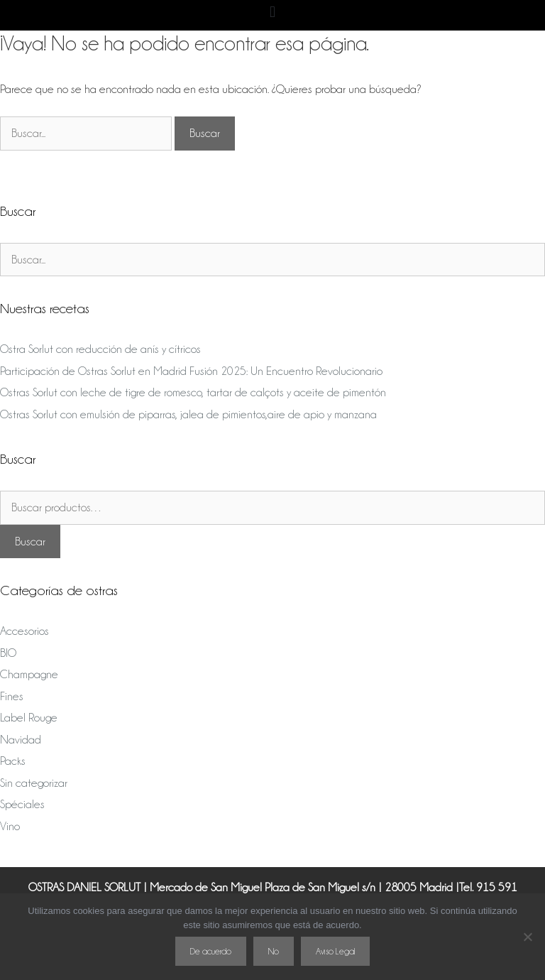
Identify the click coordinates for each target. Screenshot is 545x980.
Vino (10, 826)
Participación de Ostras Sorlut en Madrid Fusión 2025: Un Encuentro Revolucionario (191, 371)
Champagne (29, 674)
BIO (8, 653)
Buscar (30, 541)
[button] (272, 12)
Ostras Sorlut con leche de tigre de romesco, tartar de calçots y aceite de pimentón (193, 392)
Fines (12, 696)
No (274, 951)
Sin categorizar (34, 783)
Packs (13, 761)
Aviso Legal (335, 951)
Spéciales (22, 804)
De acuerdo (211, 951)
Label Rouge (29, 718)
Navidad (21, 740)
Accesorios (24, 631)
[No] (527, 937)
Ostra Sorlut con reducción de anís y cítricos (100, 349)
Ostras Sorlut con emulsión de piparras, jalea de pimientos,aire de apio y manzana (188, 414)
